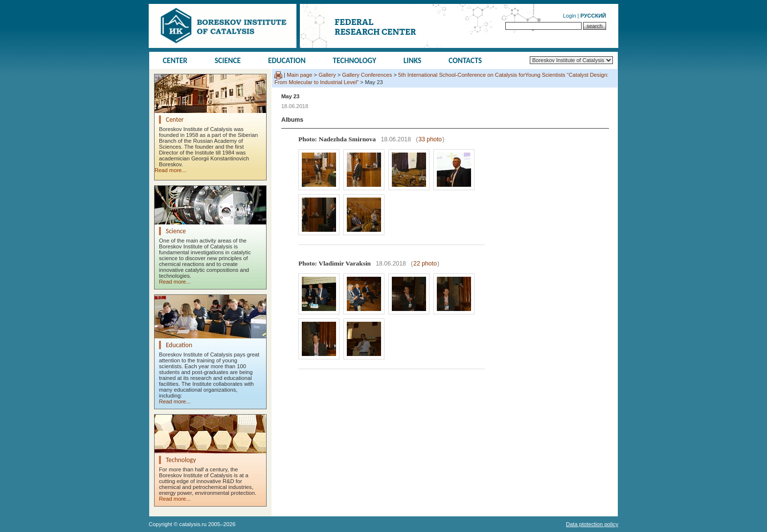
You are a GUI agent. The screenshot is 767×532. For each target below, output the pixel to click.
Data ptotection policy (592, 524)
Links (413, 60)
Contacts (465, 60)
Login (570, 16)
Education (287, 60)
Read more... (170, 170)
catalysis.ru (193, 524)
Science (228, 60)
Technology (354, 60)
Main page (299, 75)
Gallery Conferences (367, 75)
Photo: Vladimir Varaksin (335, 263)
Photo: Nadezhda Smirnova (337, 139)
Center (175, 60)
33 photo (430, 139)
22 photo (425, 264)
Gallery (327, 75)
